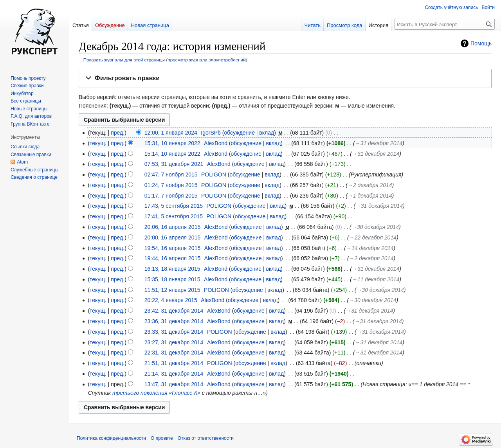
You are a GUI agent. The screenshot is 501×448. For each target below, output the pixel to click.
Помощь (481, 43)
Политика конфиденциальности (111, 438)
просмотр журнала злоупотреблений (206, 60)
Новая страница (150, 25)
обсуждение (239, 133)
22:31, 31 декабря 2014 (174, 353)
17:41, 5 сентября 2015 (174, 216)
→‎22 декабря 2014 (373, 237)
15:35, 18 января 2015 (172, 279)
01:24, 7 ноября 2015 (171, 185)
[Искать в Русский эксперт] (445, 24)
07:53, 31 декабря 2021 (174, 164)
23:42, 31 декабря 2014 (174, 311)
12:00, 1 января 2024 (171, 133)
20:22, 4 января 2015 (171, 300)
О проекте (162, 438)
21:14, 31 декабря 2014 (174, 374)
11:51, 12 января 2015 (172, 290)
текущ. (98, 143)
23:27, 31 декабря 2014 (174, 342)
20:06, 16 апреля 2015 (173, 227)
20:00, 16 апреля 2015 (173, 237)
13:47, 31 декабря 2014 (174, 384)
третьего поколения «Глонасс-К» (156, 393)
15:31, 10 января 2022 (172, 143)
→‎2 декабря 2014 (370, 185)
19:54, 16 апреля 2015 (173, 248)
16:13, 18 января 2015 (172, 269)
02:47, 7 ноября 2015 (171, 175)
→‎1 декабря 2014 (370, 196)
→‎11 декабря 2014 (376, 279)
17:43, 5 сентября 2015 (174, 206)
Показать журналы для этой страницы (124, 60)
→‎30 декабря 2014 (375, 227)
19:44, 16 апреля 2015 (173, 258)
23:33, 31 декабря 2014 (174, 332)
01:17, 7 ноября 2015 (171, 196)
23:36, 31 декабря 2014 (174, 321)
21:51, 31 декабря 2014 (174, 363)
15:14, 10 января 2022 (172, 154)
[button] (285, 78)
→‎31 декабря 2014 (379, 143)
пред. (118, 133)
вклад (267, 133)
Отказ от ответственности (206, 438)
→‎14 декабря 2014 (370, 248)
